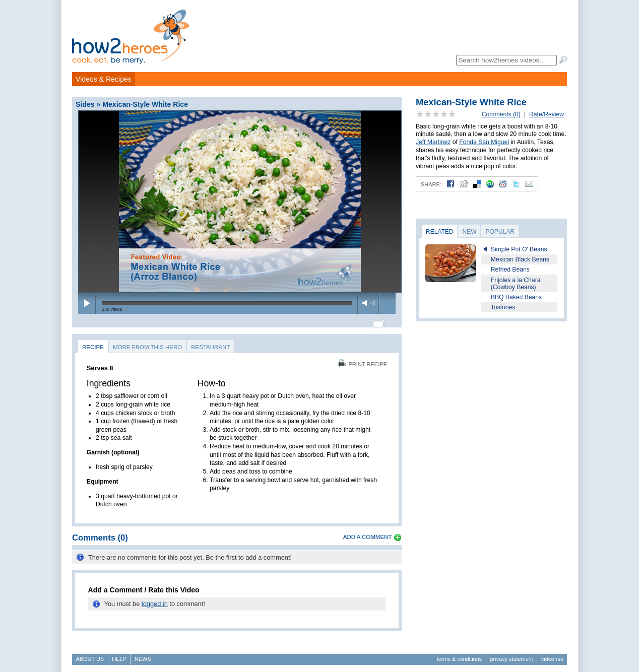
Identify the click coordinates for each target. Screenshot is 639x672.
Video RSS (552, 655)
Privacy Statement (511, 655)
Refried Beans (510, 270)
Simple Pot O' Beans (519, 249)
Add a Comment (368, 532)
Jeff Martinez (433, 142)
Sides (85, 104)
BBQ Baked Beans (516, 297)
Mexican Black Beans (520, 259)
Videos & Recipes (104, 79)
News (143, 655)
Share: (431, 184)
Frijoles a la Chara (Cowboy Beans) (516, 284)
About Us (90, 655)
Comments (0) (501, 114)
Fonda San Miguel (484, 142)
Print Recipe (362, 360)
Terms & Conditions (459, 655)
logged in (155, 600)
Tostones (503, 307)
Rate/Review (547, 114)
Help (119, 655)
